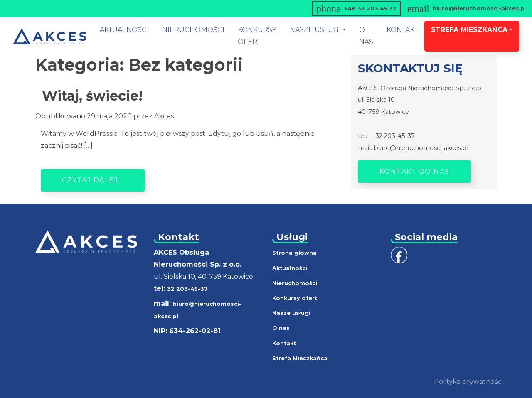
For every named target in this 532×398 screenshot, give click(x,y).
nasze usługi (315, 30)
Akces (164, 116)
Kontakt (402, 30)
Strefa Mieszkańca (300, 358)
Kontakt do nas (415, 171)
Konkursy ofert (295, 298)
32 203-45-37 (395, 136)
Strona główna (294, 253)
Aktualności (124, 30)
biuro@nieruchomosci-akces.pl (467, 9)
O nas (281, 328)
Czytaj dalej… (93, 180)
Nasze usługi (291, 313)
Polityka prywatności (468, 382)
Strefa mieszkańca (469, 30)
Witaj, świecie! (92, 96)
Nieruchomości (193, 30)
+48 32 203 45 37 (356, 9)
